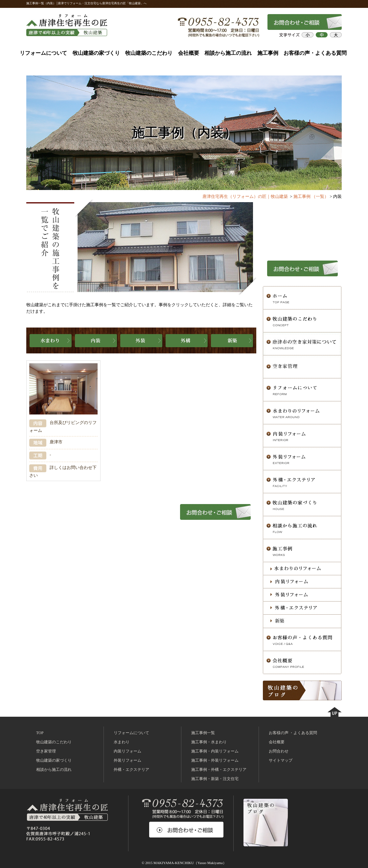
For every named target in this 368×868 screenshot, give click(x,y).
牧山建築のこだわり (149, 53)
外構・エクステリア (131, 770)
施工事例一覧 (203, 733)
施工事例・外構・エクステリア (219, 770)
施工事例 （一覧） (311, 196)
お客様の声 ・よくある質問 (293, 733)
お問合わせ (279, 751)
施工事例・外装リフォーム (215, 760)
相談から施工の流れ (228, 53)
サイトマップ (281, 760)
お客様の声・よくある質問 (315, 53)
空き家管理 (46, 751)
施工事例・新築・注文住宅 (215, 779)
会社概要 (189, 53)
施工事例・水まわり (209, 742)
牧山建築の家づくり (96, 53)
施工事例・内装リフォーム (215, 751)
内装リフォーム (127, 751)
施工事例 (268, 53)
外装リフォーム (127, 760)
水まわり (122, 742)
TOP (40, 733)
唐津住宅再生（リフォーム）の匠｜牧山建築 (245, 196)
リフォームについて (43, 53)
